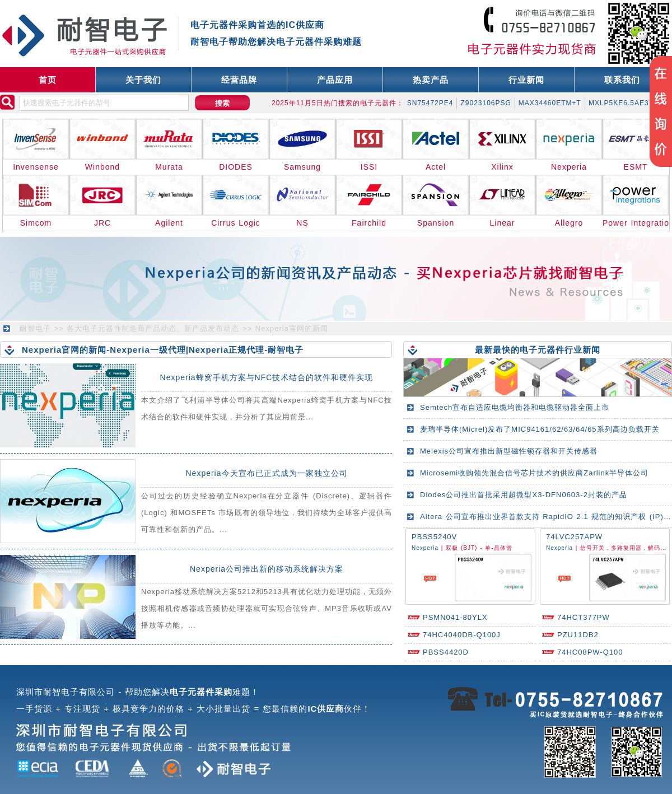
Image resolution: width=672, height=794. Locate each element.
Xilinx (502, 167)
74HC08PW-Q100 (590, 652)
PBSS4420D (446, 652)
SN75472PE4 (430, 103)
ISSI (369, 167)
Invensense (36, 167)
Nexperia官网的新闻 (292, 328)
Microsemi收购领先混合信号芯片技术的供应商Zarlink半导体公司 (534, 473)
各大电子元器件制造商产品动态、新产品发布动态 (153, 328)
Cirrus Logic (236, 223)
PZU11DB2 (578, 635)
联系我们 (622, 80)
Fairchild (369, 223)
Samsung (302, 167)
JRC (102, 223)
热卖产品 (431, 80)
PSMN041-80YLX (455, 617)
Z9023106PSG (486, 103)
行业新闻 (526, 80)
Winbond (102, 167)
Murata (169, 167)
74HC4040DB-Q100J (462, 635)
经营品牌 (239, 80)
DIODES (236, 167)
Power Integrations (636, 223)
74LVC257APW (574, 537)
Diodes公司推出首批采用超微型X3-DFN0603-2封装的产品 (524, 495)
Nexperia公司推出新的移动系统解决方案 (267, 569)
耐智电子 (35, 328)
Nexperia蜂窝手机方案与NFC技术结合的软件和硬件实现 (267, 377)
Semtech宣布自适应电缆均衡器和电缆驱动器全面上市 (515, 407)
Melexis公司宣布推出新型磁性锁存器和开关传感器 (509, 451)
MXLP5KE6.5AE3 (619, 103)
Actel (436, 167)
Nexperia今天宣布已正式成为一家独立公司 (266, 473)
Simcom (36, 223)
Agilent (169, 223)
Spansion (436, 223)
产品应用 (335, 80)
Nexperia (569, 167)
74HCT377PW (584, 617)
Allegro (569, 223)
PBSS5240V (434, 537)
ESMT (636, 167)
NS (302, 223)
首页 (48, 80)
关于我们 (143, 80)
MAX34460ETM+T (550, 103)
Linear (503, 223)
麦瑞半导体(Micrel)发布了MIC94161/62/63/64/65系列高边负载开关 (540, 429)
